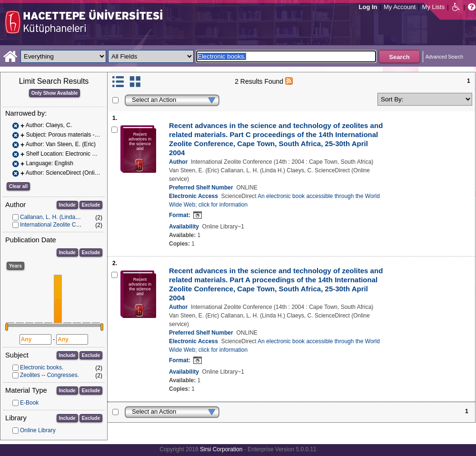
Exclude (91, 205)
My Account (400, 7)
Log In (368, 7)
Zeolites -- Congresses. (50, 375)
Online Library (38, 430)
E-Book (29, 403)
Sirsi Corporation (221, 449)
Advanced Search (444, 57)
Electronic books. (42, 367)
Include (67, 205)
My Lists (434, 7)
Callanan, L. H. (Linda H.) (52, 217)
